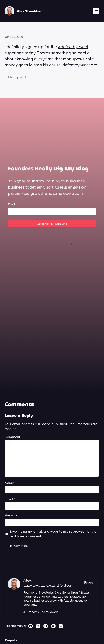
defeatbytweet (17, 77)
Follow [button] (89, 583)
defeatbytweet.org (80, 65)
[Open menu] (96, 11)
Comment (13, 437)
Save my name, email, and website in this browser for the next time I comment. (53, 534)
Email (11, 204)
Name (10, 483)
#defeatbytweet (73, 47)
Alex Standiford (30, 11)
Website (11, 515)
